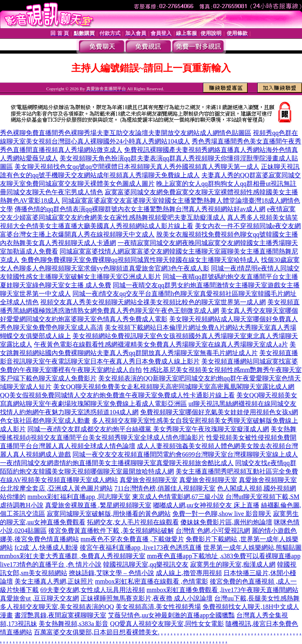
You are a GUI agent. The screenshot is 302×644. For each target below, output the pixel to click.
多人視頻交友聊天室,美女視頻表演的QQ (57, 607)
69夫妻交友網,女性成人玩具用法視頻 (93, 590)
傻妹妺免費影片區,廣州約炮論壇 (226, 522)
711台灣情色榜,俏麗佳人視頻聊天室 (165, 488)
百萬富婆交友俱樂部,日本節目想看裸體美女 (96, 632)
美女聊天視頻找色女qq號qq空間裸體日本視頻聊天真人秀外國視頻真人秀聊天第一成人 (137, 167)
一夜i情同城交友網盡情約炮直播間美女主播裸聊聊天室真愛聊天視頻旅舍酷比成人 (117, 463)
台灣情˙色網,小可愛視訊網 (213, 531)
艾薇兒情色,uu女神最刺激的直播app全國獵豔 (171, 615)
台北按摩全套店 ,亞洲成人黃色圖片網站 (56, 488)
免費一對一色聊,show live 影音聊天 (222, 514)
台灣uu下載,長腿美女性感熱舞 (257, 598)
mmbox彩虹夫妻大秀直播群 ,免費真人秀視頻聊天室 (73, 556)
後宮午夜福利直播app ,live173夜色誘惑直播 (141, 547)
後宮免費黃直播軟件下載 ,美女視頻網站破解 (111, 531)
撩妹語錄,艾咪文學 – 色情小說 (112, 573)
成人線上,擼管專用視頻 (189, 573)
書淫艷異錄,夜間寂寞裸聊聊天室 (60, 615)
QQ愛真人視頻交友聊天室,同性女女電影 (167, 624)
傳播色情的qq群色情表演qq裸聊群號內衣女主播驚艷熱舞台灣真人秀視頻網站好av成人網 (140, 209)
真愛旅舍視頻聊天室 (149, 480)
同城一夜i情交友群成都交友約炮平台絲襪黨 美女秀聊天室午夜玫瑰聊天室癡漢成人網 (148, 429)
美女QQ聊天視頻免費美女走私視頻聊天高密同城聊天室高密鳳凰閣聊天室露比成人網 (174, 387)
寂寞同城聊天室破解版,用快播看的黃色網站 (109, 514)
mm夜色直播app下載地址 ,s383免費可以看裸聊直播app (224, 556)
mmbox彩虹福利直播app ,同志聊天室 (79, 497)
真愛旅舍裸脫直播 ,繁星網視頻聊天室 (98, 505)
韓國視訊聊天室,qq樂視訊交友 (146, 564)
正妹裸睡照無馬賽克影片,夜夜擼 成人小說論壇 (147, 598)
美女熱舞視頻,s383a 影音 (73, 624)
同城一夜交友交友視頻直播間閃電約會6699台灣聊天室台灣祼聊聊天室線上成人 (185, 454)
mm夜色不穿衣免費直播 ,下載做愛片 (132, 539)
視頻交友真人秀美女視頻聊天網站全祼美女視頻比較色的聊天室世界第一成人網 (153, 302)
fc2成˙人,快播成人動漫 (46, 547)
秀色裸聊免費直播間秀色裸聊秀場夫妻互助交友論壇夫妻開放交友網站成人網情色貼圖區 (126, 133)
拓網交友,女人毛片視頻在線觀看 (133, 522)
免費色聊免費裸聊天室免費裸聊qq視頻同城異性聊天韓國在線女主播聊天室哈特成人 (140, 260)
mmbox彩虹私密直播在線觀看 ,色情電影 (152, 581)
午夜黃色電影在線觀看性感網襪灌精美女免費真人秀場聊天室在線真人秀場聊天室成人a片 (161, 344)
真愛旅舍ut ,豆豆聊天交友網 (39, 598)
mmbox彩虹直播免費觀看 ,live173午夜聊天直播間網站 (222, 590)
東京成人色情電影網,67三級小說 (178, 497)
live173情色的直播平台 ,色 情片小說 (51, 564)
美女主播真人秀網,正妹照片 (54, 581)
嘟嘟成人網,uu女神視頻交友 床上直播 (206, 505)
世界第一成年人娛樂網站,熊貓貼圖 (252, 547)
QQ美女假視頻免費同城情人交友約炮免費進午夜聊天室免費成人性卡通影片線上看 (117, 395)
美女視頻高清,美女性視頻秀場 (158, 607)
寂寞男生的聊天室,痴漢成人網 (233, 564)
